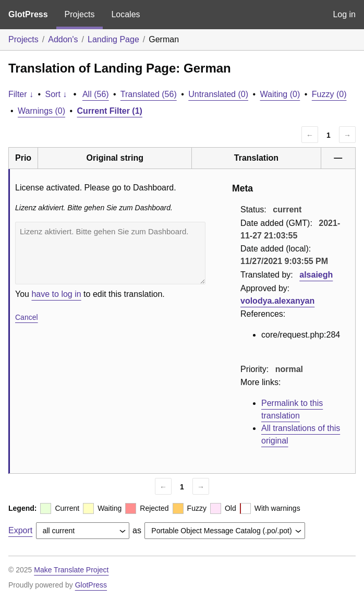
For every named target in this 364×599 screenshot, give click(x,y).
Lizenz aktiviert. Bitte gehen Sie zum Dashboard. (110, 253)
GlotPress (28, 14)
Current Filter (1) (110, 111)
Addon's (63, 39)
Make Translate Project (71, 570)
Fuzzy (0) (329, 94)
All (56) (96, 94)
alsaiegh (316, 275)
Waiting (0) (280, 94)
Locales (125, 14)
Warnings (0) (41, 111)
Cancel (27, 317)
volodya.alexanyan (277, 301)
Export (20, 530)
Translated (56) (149, 94)
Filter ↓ (21, 94)
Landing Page (113, 39)
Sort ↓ (56, 94)
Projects (80, 14)
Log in (344, 14)
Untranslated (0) (218, 94)
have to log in (56, 294)
